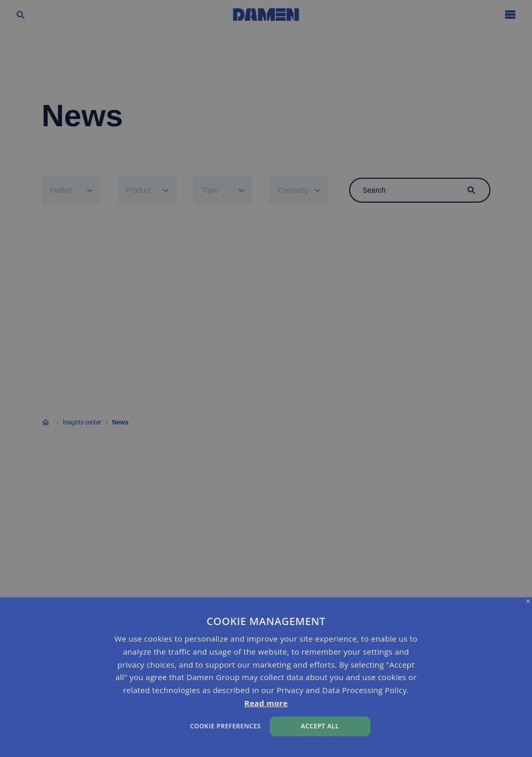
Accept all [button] (320, 726)
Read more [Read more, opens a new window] (266, 703)
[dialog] (266, 677)
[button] (181, 725)
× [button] (528, 601)
